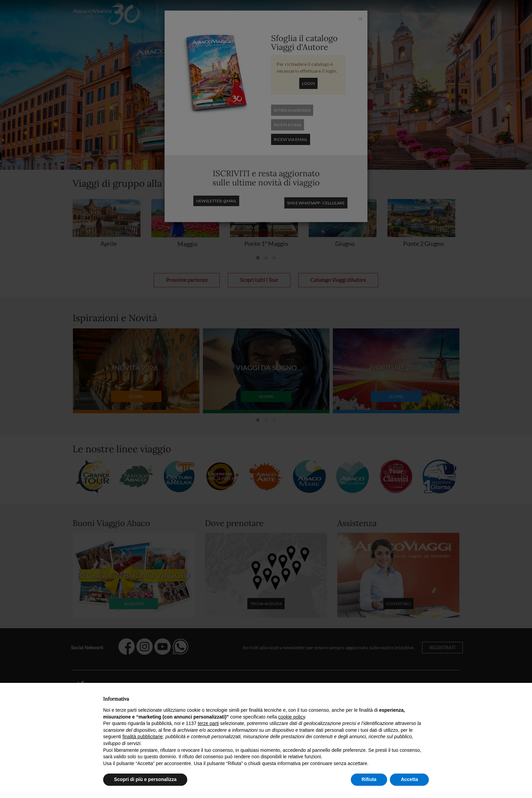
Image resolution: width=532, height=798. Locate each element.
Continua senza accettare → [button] (397, 697)
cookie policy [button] (292, 717)
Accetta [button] (409, 779)
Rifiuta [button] (369, 779)
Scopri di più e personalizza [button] (145, 779)
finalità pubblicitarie (143, 737)
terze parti (208, 723)
